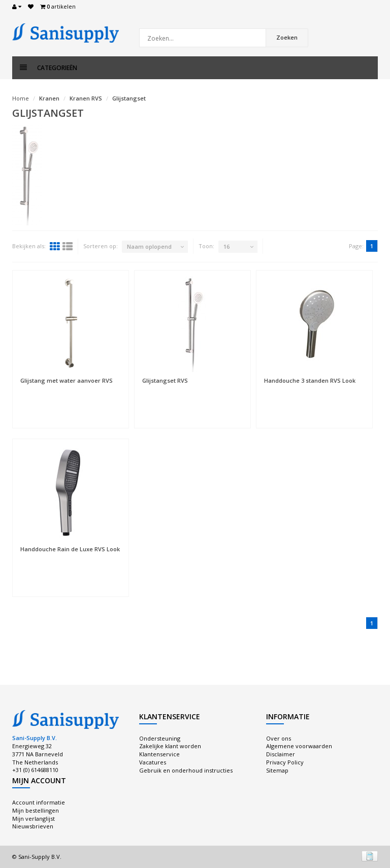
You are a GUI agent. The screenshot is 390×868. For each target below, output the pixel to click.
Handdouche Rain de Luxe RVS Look (70, 549)
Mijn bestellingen (36, 810)
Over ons (279, 738)
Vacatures (153, 762)
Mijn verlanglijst (34, 819)
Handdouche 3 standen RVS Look (310, 380)
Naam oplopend (149, 246)
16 (226, 246)
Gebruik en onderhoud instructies (186, 770)
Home (21, 98)
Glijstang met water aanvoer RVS (67, 380)
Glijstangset (129, 98)
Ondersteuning (160, 738)
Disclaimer (281, 754)
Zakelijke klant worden (170, 746)
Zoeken (287, 37)
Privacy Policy (285, 762)
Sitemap (277, 770)
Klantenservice (159, 754)
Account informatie (39, 802)
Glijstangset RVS (165, 380)
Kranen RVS (86, 98)
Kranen (49, 98)
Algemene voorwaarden (299, 746)
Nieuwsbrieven (33, 826)
